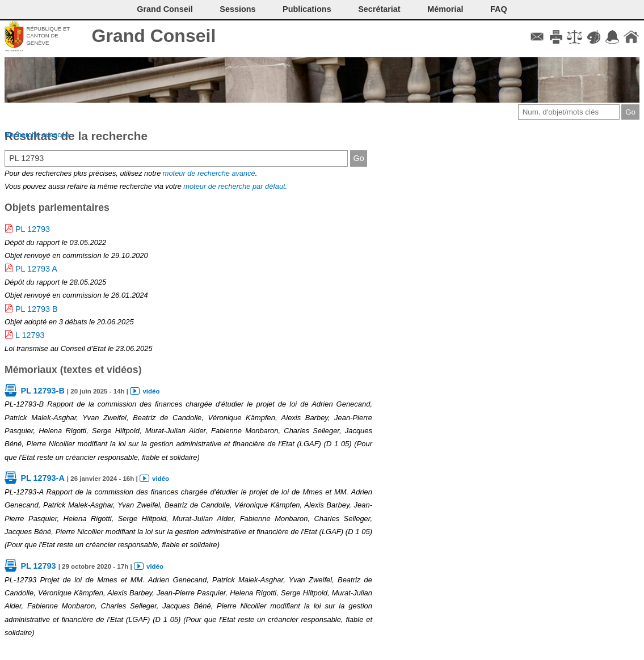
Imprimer (556, 37)
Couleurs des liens (594, 37)
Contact (537, 37)
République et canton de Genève (48, 36)
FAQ (499, 9)
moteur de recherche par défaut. (235, 186)
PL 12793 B (37, 309)
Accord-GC (613, 37)
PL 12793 (33, 229)
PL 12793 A (36, 269)
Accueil (631, 37)
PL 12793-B (42, 391)
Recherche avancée (37, 135)
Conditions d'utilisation (574, 37)
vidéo (151, 391)
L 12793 (30, 335)
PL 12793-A (42, 478)
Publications (307, 9)
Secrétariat (379, 9)
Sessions (237, 9)
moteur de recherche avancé (209, 173)
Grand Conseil (154, 36)
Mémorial (445, 9)
